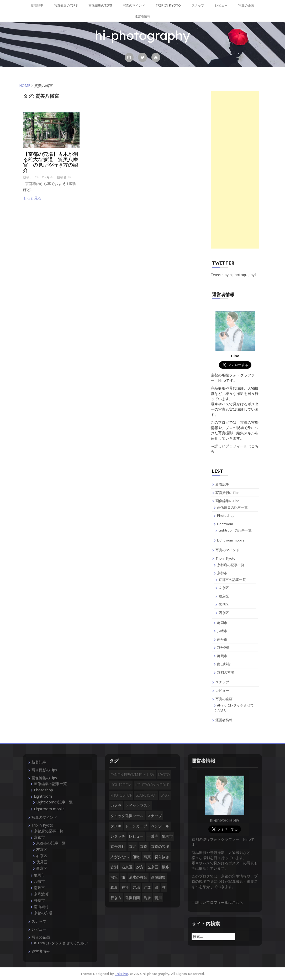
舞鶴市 (222, 656)
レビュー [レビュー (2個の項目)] (136, 836)
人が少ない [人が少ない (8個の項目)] (120, 857)
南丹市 (222, 639)
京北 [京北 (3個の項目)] (133, 846)
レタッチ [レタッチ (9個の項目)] (118, 836)
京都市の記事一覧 (232, 580)
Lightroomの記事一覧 (235, 530)
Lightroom (225, 524)
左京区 (224, 588)
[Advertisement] (235, 170)
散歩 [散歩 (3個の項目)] (166, 867)
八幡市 (222, 631)
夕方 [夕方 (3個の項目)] (140, 867)
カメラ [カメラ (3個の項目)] (116, 805)
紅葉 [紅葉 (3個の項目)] (147, 887)
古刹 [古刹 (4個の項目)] (114, 867)
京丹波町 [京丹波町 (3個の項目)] (118, 846)
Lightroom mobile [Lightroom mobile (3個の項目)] (152, 785)
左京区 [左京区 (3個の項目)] (153, 867)
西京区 (224, 613)
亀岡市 (222, 623)
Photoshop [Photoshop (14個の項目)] (121, 795)
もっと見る (32, 198)
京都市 (222, 573)
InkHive (122, 974)
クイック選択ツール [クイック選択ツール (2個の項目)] (127, 816)
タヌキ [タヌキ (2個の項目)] (116, 826)
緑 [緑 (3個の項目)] (156, 887)
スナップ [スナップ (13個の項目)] (155, 816)
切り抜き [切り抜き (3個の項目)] (162, 857)
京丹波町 (224, 647)
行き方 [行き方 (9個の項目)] (116, 898)
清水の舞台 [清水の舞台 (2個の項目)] (138, 877)
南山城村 (224, 664)
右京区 (224, 596)
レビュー (221, 5)
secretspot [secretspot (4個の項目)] (146, 795)
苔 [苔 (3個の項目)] (164, 887)
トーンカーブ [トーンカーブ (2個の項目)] (136, 826)
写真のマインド (134, 5)
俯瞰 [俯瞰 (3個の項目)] (136, 857)
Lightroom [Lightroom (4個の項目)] (121, 785)
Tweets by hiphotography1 (234, 275)
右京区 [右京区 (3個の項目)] (127, 867)
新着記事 (37, 5)
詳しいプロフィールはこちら (219, 902)
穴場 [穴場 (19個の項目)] (136, 887)
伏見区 (224, 604)
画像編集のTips (100, 5)
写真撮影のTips (66, 5)
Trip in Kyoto (168, 5)
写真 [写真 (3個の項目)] (147, 857)
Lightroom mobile (231, 540)
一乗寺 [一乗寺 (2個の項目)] (153, 836)
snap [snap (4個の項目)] (165, 795)
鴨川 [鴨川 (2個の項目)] (158, 898)
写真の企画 (246, 5)
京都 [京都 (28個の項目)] (144, 846)
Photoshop (226, 515)
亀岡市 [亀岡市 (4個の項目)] (167, 836)
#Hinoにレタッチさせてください (61, 943)
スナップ (198, 5)
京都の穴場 (226, 672)
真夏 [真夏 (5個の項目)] (114, 887)
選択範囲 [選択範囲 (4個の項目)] (133, 898)
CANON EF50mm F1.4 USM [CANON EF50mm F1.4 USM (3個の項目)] (133, 775)
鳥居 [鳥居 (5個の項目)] (147, 898)
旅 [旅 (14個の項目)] (123, 877)
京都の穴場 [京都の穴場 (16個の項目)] (160, 846)
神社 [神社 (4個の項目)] (125, 887)
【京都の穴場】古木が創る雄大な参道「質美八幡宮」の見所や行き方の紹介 (51, 163)
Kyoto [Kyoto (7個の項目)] (164, 775)
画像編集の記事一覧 (232, 507)
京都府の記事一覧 (231, 565)
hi (69, 177)
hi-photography (142, 35)
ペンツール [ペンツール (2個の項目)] (160, 826)
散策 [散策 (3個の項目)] (114, 877)
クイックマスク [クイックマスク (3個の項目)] (138, 805)
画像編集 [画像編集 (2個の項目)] (158, 877)
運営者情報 (142, 16)
